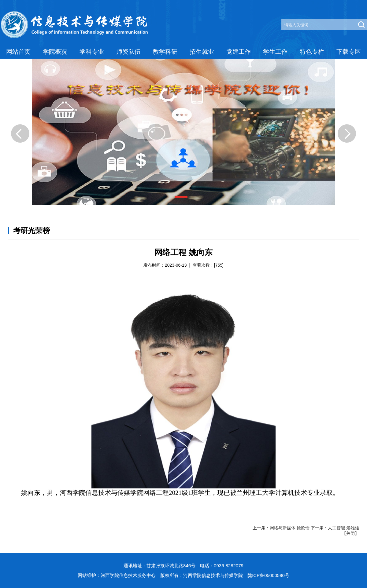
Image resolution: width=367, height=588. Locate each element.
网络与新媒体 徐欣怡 (290, 528)
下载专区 (349, 52)
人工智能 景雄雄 (343, 528)
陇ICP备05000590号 (268, 575)
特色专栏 (312, 52)
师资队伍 (128, 52)
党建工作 (239, 52)
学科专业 (92, 52)
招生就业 (202, 52)
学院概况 (55, 52)
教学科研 (165, 52)
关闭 (350, 533)
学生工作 (275, 52)
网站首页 (18, 52)
